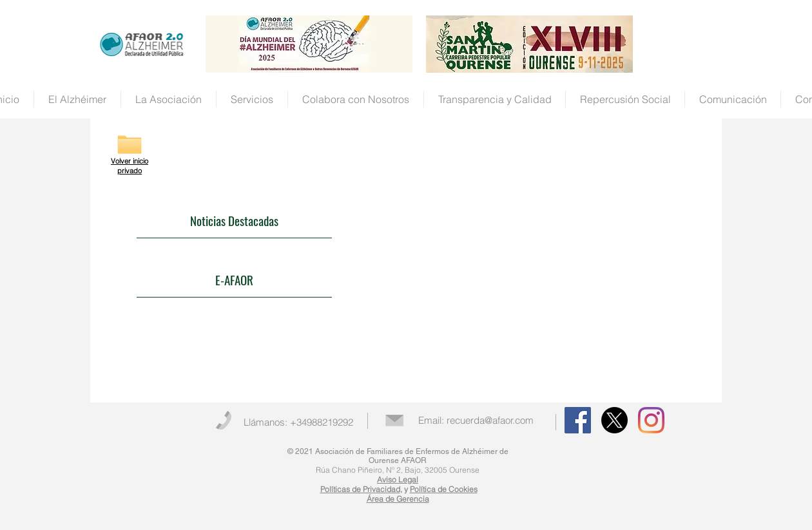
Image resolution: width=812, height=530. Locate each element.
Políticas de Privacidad (360, 489)
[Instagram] (651, 420)
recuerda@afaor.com (490, 420)
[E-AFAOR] (234, 280)
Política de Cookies (444, 489)
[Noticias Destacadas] (234, 221)
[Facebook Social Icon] (578, 420)
